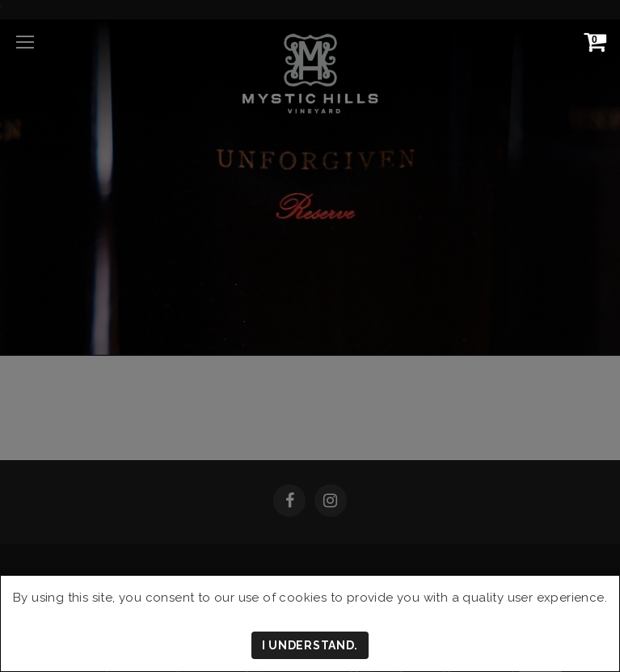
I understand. (310, 645)
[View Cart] (592, 41)
